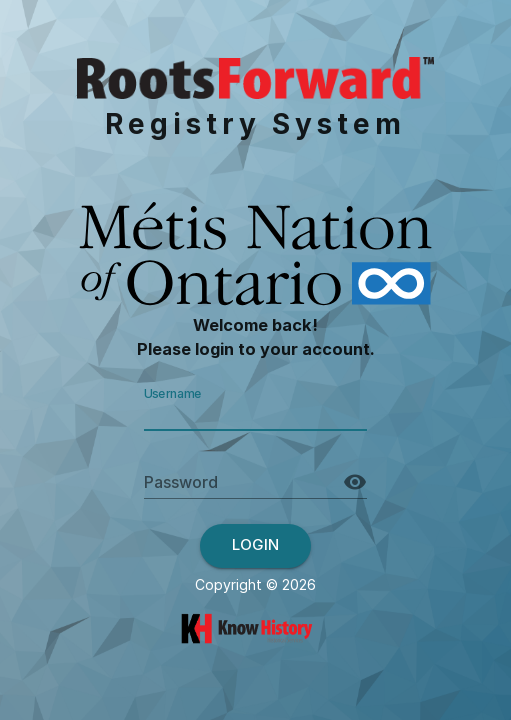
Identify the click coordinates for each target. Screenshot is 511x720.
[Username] (256, 414)
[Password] (242, 482)
